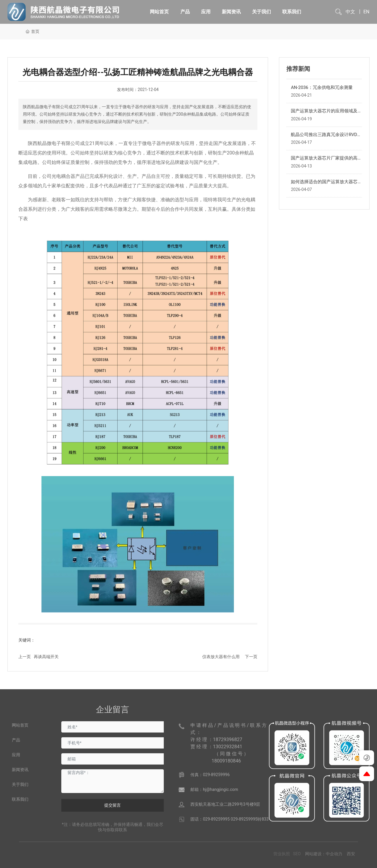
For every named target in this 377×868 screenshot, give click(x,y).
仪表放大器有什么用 (221, 657)
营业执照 (282, 854)
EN (366, 12)
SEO (297, 854)
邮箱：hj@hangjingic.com (214, 789)
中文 (350, 12)
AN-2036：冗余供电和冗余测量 (322, 87)
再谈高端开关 (46, 657)
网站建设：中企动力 (324, 854)
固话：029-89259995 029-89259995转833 (230, 819)
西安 (351, 854)
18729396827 (228, 739)
